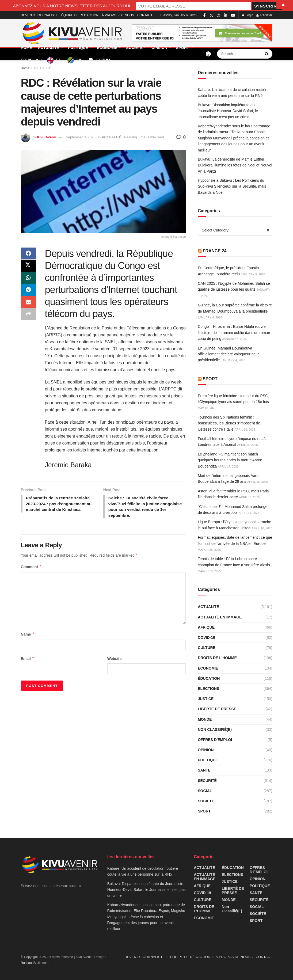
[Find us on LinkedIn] (226, 15)
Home (25, 68)
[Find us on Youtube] (233, 15)
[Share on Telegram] (28, 293)
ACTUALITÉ (49, 48)
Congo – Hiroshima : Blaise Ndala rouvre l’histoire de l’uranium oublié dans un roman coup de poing (234, 333)
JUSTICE (206, 699)
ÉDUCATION (209, 678)
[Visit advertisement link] (202, 33)
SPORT (182, 48)
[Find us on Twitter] (211, 15)
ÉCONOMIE (107, 48)
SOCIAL (205, 791)
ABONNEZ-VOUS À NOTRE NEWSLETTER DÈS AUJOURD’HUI (97, 5)
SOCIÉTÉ (134, 48)
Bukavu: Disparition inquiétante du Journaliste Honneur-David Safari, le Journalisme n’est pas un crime (228, 111)
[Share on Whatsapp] (28, 280)
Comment (31, 568)
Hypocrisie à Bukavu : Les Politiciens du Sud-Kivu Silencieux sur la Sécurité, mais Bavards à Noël (232, 186)
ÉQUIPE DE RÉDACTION (80, 15)
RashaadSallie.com (35, 963)
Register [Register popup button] (264, 15)
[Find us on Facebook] (205, 15)
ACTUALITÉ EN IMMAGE (220, 617)
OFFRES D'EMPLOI (215, 740)
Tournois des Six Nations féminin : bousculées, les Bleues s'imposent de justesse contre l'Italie (229, 423)
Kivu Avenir (46, 137)
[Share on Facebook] (28, 254)
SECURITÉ (207, 781)
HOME (26, 48)
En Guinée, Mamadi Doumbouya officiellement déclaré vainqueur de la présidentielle (229, 354)
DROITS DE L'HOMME (217, 658)
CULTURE (207, 648)
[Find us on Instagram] (219, 15)
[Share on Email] (28, 305)
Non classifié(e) (215, 730)
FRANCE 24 (215, 251)
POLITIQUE (78, 48)
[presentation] (58, 688)
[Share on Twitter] (28, 267)
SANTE (204, 770)
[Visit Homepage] (73, 33)
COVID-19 (30, 60)
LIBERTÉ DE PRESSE (217, 709)
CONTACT (145, 15)
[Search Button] (267, 54)
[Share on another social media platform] (28, 318)
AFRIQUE (206, 627)
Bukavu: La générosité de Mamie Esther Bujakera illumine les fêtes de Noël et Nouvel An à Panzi (235, 165)
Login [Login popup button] (248, 15)
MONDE (205, 719)
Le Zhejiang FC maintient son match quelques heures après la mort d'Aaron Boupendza (230, 460)
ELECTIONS (208, 689)
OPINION (159, 48)
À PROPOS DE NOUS (118, 15)
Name (28, 635)
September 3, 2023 (81, 137)
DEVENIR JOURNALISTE (39, 15)
